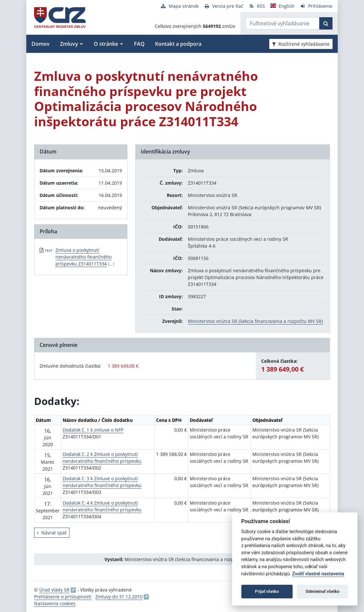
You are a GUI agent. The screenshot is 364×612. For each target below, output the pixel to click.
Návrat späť (52, 533)
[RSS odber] (257, 6)
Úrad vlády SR (54, 590)
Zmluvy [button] (69, 44)
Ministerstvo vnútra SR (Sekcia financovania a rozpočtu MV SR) (255, 321)
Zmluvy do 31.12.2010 (119, 597)
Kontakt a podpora (178, 44)
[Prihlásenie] (316, 6)
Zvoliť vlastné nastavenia (318, 574)
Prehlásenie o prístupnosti (63, 597)
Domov (41, 44)
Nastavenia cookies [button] (55, 603)
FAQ (139, 44)
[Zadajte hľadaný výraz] (283, 23)
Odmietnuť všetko (322, 591)
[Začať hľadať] (326, 23)
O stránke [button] (106, 44)
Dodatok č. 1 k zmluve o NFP (93, 430)
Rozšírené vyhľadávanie (301, 44)
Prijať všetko (267, 591)
